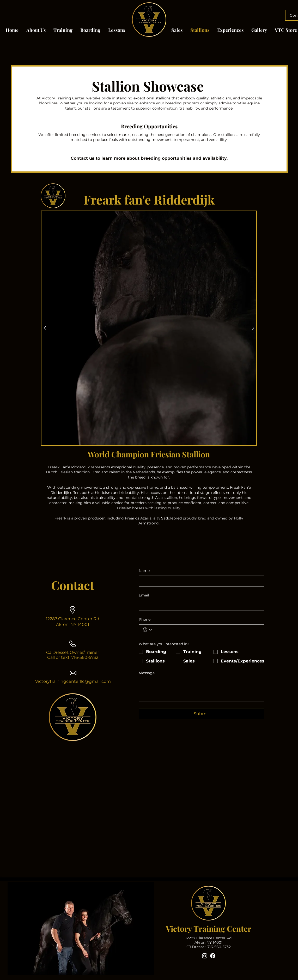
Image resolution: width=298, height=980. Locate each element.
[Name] (200, 581)
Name (144, 571)
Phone (145, 619)
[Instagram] (205, 956)
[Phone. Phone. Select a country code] (147, 630)
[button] (149, 328)
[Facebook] (213, 956)
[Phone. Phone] (207, 630)
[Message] (202, 690)
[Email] (200, 605)
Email (144, 595)
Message (147, 673)
